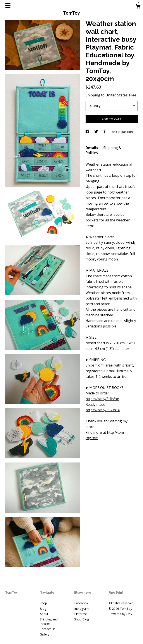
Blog (43, 609)
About (44, 614)
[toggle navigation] (8, 5)
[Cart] (138, 7)
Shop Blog (82, 619)
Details (92, 148)
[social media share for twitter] (97, 132)
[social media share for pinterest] (105, 132)
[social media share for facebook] (88, 132)
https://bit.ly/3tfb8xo (102, 399)
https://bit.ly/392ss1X (103, 410)
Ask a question (122, 132)
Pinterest (81, 614)
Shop (43, 603)
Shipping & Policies (103, 150)
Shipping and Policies (49, 621)
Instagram (81, 609)
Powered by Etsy (120, 614)
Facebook (81, 603)
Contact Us (48, 629)
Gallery (45, 634)
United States (116, 95)
